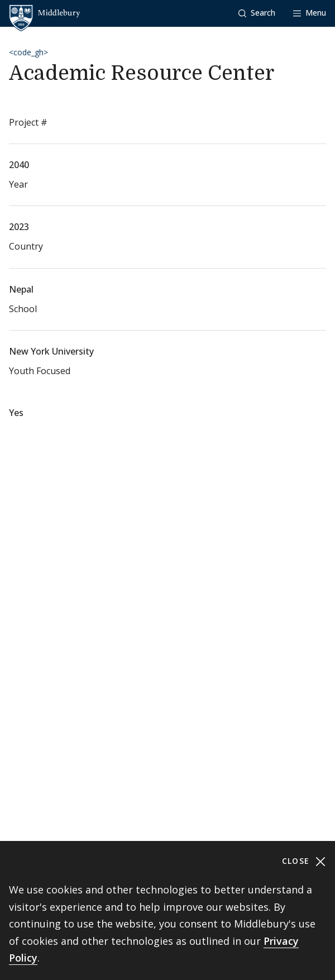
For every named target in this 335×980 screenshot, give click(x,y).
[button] (257, 13)
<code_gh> (28, 52)
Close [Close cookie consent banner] (304, 861)
